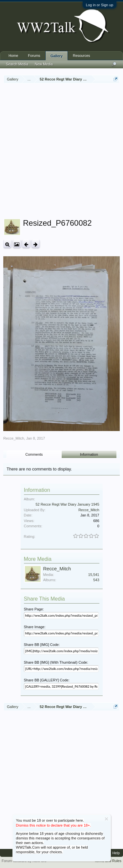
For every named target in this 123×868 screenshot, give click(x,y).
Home (13, 56)
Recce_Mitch (14, 438)
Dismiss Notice (106, 819)
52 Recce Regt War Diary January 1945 (67, 504)
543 (96, 580)
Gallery (57, 56)
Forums (34, 56)
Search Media (17, 64)
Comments (34, 454)
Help (116, 853)
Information (89, 454)
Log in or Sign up (100, 5)
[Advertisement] (61, 152)
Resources (82, 56)
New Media (44, 64)
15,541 (94, 575)
